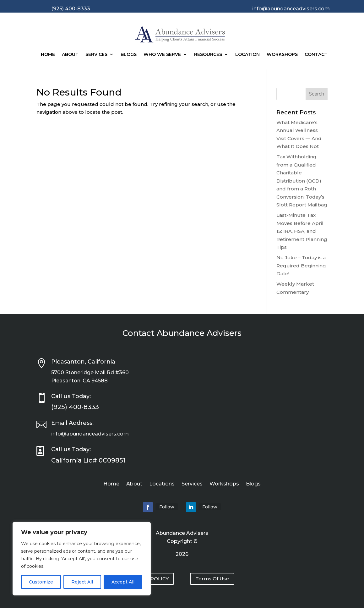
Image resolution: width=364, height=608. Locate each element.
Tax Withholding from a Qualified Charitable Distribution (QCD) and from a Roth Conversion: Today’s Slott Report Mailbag (302, 181)
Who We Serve (162, 54)
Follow (167, 507)
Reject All (82, 582)
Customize (41, 582)
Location (247, 54)
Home (48, 54)
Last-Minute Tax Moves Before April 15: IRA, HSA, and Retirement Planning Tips (302, 231)
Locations (162, 484)
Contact (316, 54)
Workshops (282, 54)
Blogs (129, 54)
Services (96, 54)
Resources (208, 54)
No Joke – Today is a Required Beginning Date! (301, 266)
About (70, 54)
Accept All (123, 582)
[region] (82, 559)
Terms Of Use (212, 579)
